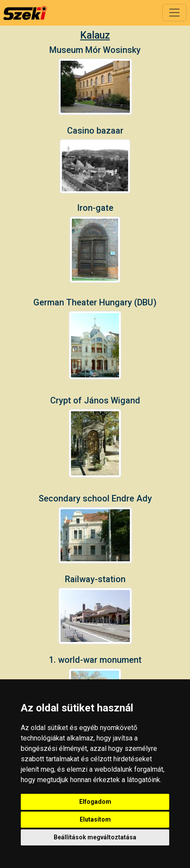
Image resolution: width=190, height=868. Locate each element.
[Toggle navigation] (174, 13)
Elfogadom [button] (95, 802)
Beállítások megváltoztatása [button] (95, 837)
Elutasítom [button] (95, 819)
